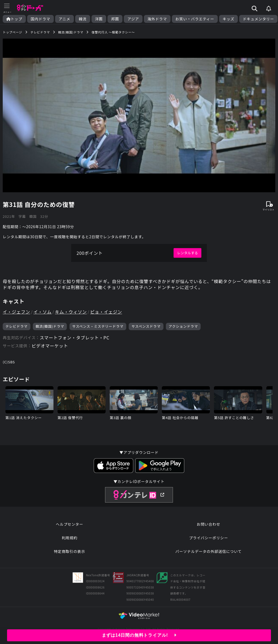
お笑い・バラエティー (195, 19)
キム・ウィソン (71, 312)
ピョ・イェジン (106, 312)
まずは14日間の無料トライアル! (139, 635)
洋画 (99, 19)
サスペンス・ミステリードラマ (98, 326)
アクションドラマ (183, 326)
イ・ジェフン (16, 312)
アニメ (64, 19)
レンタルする (187, 253)
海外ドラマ (157, 19)
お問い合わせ (208, 524)
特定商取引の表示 (69, 551)
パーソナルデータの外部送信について (208, 551)
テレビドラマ (17, 326)
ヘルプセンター (70, 524)
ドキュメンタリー (258, 19)
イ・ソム (42, 312)
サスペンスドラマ (146, 326)
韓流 (83, 19)
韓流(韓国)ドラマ (50, 326)
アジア (133, 19)
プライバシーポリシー (208, 538)
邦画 (115, 19)
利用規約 (69, 538)
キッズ (228, 19)
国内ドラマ (40, 19)
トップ (14, 19)
